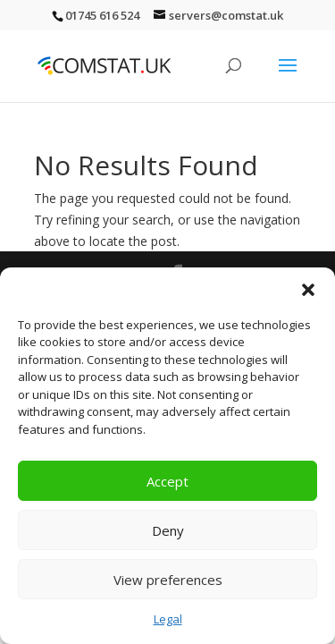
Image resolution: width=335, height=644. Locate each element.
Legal (168, 619)
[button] (308, 290)
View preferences (168, 580)
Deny (168, 530)
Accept (167, 481)
